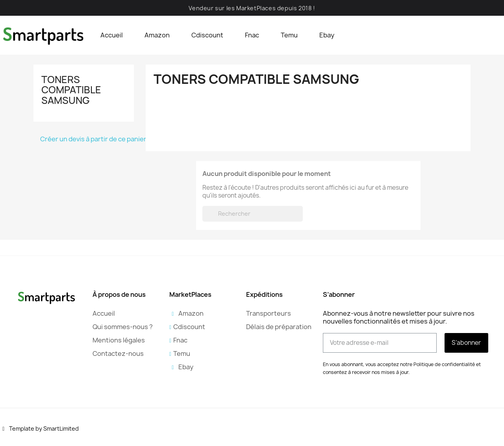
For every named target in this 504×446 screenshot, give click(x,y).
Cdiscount (207, 35)
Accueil (112, 35)
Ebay (327, 35)
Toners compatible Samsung (71, 90)
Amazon (157, 35)
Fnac (252, 35)
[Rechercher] (253, 214)
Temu (289, 35)
